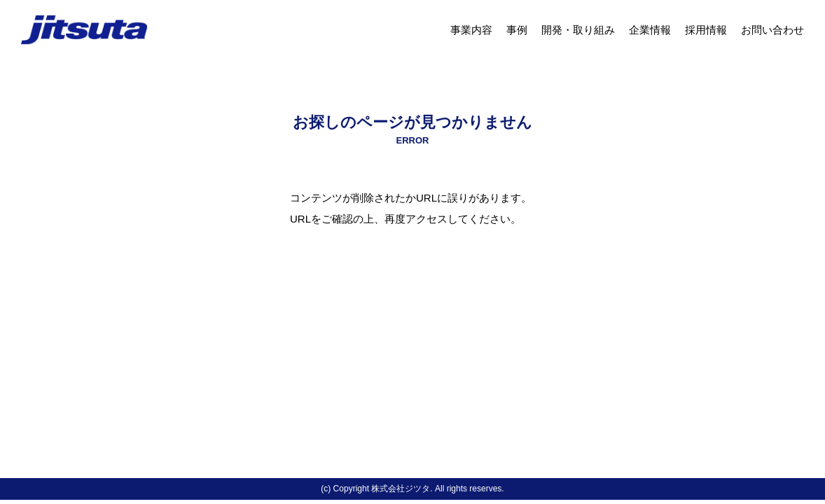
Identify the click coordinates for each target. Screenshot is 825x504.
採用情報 (706, 30)
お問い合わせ (772, 30)
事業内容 (471, 30)
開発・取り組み (578, 30)
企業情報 (650, 30)
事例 (517, 30)
